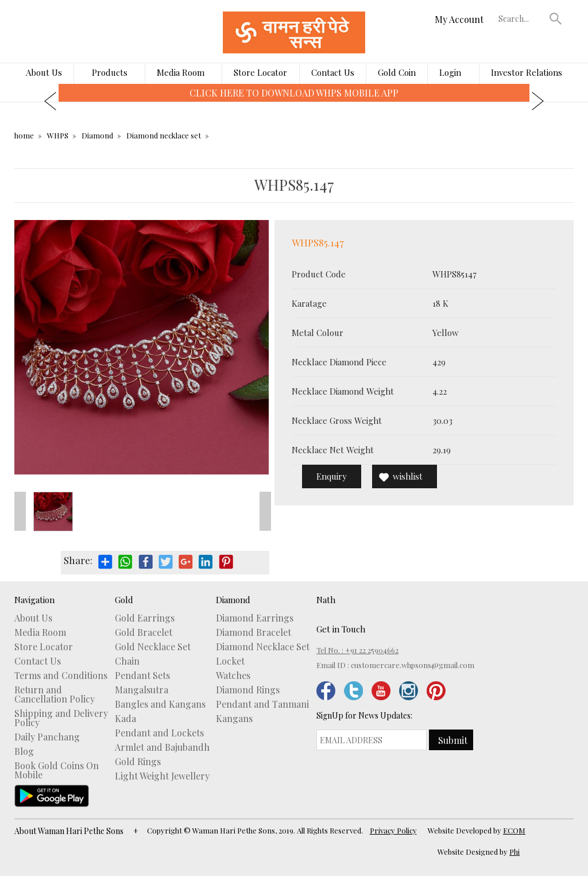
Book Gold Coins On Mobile (57, 770)
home (24, 135)
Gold (124, 600)
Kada (125, 719)
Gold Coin (397, 72)
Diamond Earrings (255, 618)
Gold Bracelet (144, 632)
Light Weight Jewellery (162, 776)
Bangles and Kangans (160, 704)
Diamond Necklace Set (263, 647)
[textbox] (521, 18)
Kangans (234, 719)
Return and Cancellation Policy (55, 694)
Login (450, 72)
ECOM (514, 830)
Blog (24, 751)
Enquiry (332, 476)
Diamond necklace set (164, 135)
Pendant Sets (142, 676)
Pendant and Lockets (159, 733)
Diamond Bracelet (254, 632)
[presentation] (50, 101)
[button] (556, 18)
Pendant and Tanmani (262, 704)
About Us (44, 72)
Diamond (97, 135)
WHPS (58, 135)
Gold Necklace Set (153, 647)
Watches (233, 676)
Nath (326, 600)
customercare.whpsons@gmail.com (413, 665)
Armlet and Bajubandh (162, 747)
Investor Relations (527, 72)
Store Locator (260, 72)
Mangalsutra (142, 690)
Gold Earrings (145, 618)
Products (110, 72)
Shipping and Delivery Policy (61, 718)
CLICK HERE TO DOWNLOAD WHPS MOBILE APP (294, 93)
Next (265, 511)
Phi (514, 852)
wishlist (408, 476)
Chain (127, 661)
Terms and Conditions (61, 676)
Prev (20, 511)
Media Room (181, 72)
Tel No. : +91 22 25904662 (357, 650)
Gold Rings (138, 762)
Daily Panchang (47, 737)
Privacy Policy (393, 830)
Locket (230, 661)
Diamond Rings (248, 690)
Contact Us (333, 72)
